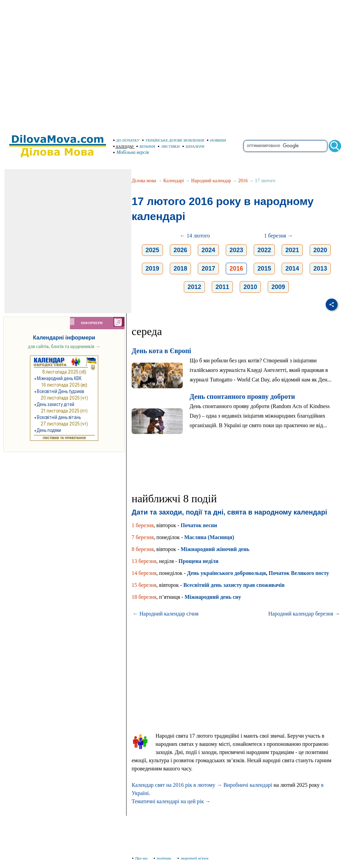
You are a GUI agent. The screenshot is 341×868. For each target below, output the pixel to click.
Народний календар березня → (304, 614)
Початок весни (199, 525)
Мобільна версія (131, 152)
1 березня (143, 525)
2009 (278, 287)
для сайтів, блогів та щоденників (64, 346)
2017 (208, 269)
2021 (292, 250)
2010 (250, 287)
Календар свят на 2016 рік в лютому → (177, 785)
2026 (180, 250)
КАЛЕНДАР (123, 147)
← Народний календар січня (166, 614)
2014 (292, 269)
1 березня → (278, 236)
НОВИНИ (217, 140)
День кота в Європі (161, 351)
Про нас (140, 858)
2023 (236, 250)
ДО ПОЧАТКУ (126, 140)
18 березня (144, 597)
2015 (264, 269)
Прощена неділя (198, 561)
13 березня (144, 561)
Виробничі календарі (248, 785)
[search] (285, 146)
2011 (222, 287)
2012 (194, 287)
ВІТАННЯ (146, 146)
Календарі (174, 181)
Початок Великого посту (299, 573)
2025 (152, 250)
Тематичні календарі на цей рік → (171, 801)
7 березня (143, 537)
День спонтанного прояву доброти (242, 396)
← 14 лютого (195, 236)
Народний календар (211, 181)
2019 (152, 269)
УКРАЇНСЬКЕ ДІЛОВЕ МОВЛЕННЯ (173, 140)
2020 (320, 250)
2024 (208, 250)
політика (163, 858)
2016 (243, 181)
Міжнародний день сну (213, 597)
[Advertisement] (64, 64)
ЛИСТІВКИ (169, 146)
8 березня (143, 549)
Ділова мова (144, 181)
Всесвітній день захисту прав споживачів (234, 585)
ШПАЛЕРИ (193, 146)
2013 (320, 269)
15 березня (144, 585)
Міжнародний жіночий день (215, 549)
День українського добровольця (226, 573)
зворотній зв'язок (193, 858)
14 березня (144, 573)
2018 (180, 269)
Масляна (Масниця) (209, 537)
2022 (264, 250)
